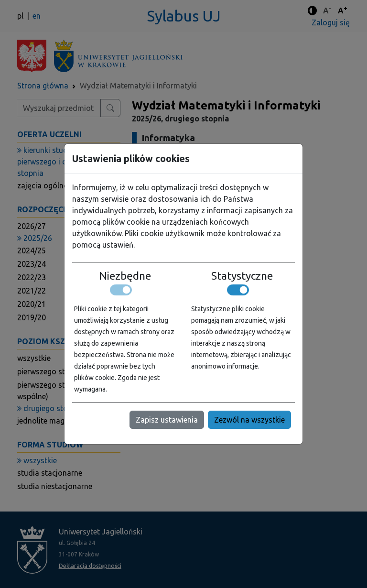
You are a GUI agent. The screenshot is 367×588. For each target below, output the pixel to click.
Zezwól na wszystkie (249, 420)
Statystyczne (242, 276)
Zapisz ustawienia (167, 420)
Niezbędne (125, 276)
